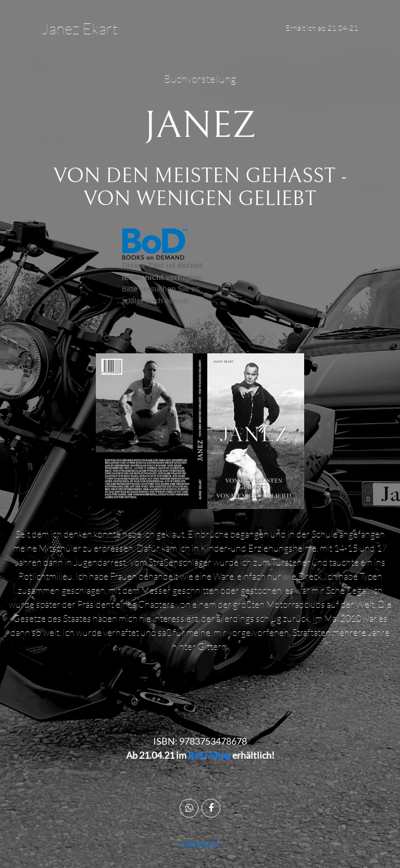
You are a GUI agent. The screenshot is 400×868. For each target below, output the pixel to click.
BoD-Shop (209, 755)
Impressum (200, 844)
